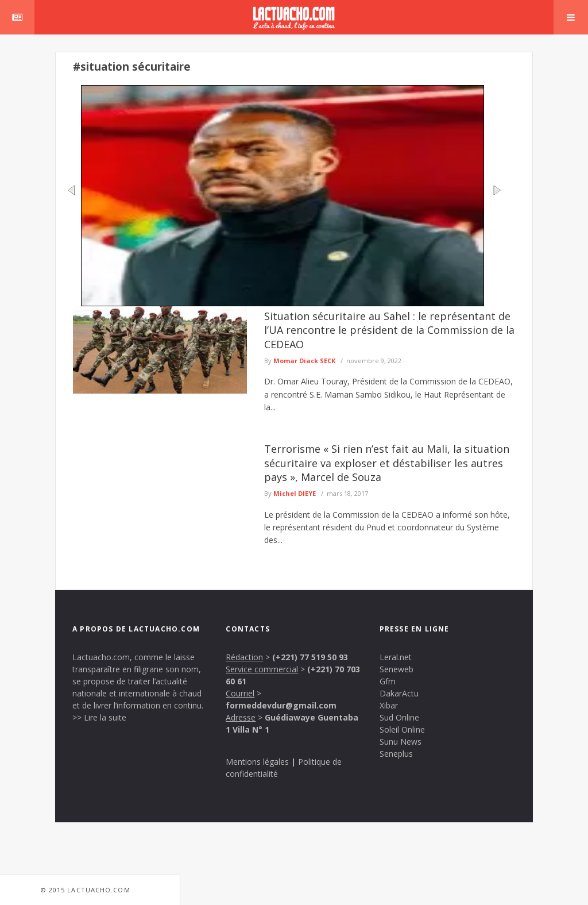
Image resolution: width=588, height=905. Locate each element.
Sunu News (401, 742)
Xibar (389, 705)
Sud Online (399, 717)
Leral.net (396, 657)
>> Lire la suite (99, 717)
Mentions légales (257, 762)
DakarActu (399, 693)
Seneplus (396, 754)
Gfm (388, 681)
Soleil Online (402, 729)
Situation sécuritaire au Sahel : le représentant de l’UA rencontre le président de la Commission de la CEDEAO (389, 330)
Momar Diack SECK (304, 361)
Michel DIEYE (295, 493)
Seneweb (396, 669)
